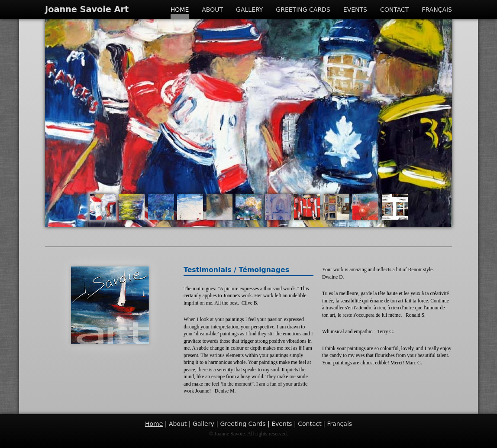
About (212, 10)
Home (180, 10)
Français (437, 10)
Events (355, 10)
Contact (394, 10)
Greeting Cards (303, 10)
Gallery (249, 10)
